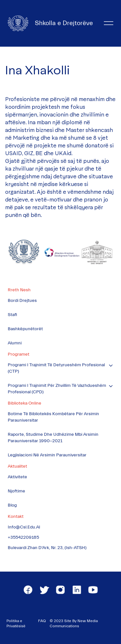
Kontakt (16, 517)
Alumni (15, 343)
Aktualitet (17, 466)
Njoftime (16, 491)
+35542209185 (23, 537)
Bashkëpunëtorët (25, 329)
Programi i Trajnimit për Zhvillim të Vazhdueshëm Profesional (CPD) (57, 389)
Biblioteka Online (25, 403)
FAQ (42, 621)
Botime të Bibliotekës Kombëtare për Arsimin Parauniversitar (53, 417)
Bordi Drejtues (22, 301)
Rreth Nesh (19, 290)
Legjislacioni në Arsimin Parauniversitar (47, 455)
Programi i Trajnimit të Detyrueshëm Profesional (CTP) (56, 368)
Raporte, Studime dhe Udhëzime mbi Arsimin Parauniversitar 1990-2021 (53, 438)
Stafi (12, 315)
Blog (12, 505)
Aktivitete (17, 477)
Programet (19, 354)
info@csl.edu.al (24, 527)
